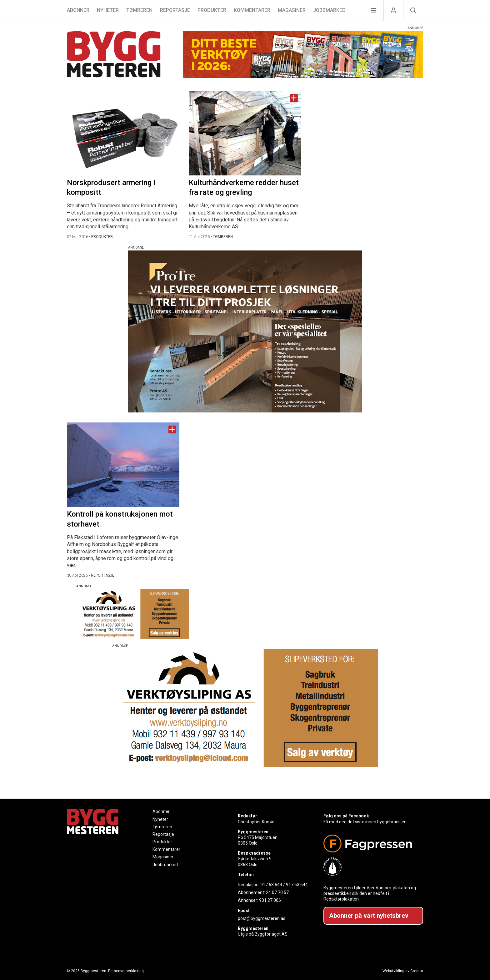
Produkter (212, 10)
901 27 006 (270, 900)
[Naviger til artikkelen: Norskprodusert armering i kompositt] (123, 133)
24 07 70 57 (277, 892)
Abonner (78, 10)
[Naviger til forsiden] (114, 55)
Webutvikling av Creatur (403, 971)
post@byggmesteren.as (262, 918)
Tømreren (139, 10)
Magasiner (292, 10)
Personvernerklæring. (126, 971)
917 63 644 (271, 885)
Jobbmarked (329, 10)
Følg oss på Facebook (346, 816)
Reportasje (175, 10)
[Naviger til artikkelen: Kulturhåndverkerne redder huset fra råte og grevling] (245, 133)
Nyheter (108, 10)
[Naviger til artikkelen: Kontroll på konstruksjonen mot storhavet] (123, 465)
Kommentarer (252, 10)
